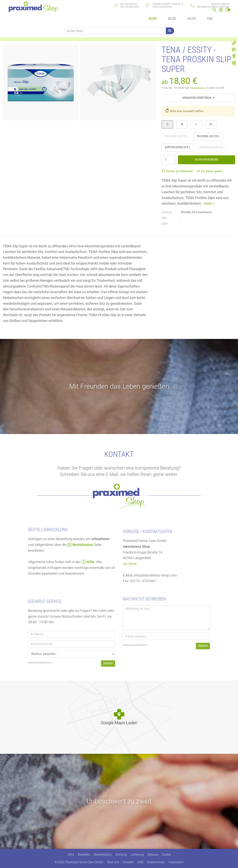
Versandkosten (198, 79)
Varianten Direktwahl (198, 88)
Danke (166, 848)
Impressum (176, 855)
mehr (210, 194)
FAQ (199, 13)
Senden (203, 678)
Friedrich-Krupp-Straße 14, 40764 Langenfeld (168, 6)
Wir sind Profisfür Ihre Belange (129, 6)
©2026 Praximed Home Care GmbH (79, 855)
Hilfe (183, 13)
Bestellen (84, 848)
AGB (140, 855)
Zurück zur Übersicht (177, 162)
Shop (148, 13)
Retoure (153, 848)
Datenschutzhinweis (135, 678)
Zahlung (121, 848)
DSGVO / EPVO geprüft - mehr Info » (165, 863)
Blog (165, 13)
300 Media (78, 863)
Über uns (113, 855)
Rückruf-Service (220, 4)
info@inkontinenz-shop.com (213, 7)
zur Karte (130, 600)
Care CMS (111, 863)
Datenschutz (156, 855)
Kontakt (128, 855)
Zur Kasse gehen (210, 162)
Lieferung (137, 848)
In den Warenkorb (207, 150)
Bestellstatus (103, 848)
